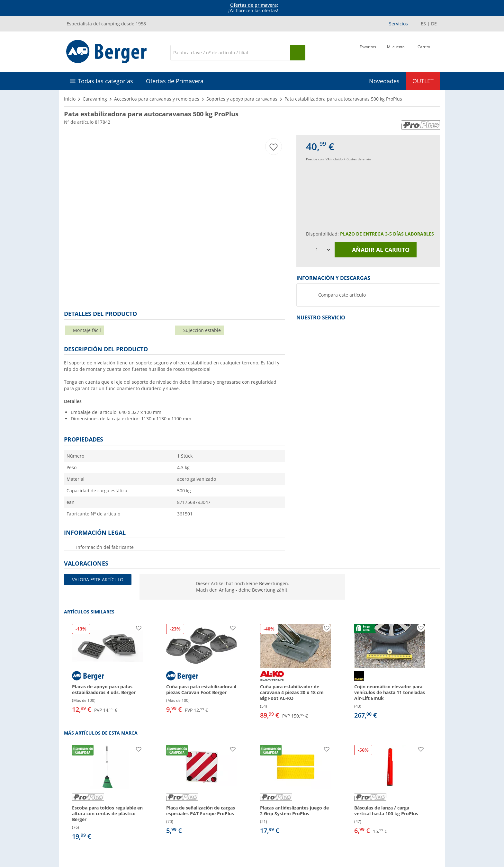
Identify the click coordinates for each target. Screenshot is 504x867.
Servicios (398, 24)
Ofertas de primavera (253, 5)
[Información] (253, 8)
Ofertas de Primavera (175, 81)
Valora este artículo (98, 580)
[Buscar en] (230, 53)
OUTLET (423, 81)
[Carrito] (424, 52)
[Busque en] (298, 53)
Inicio (70, 99)
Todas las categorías (105, 81)
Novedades (384, 81)
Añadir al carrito (376, 250)
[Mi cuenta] (396, 52)
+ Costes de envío (357, 159)
